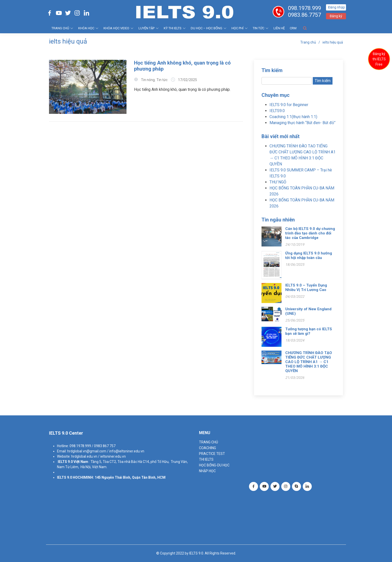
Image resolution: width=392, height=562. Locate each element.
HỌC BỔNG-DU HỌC (214, 465)
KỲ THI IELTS (175, 28)
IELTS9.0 (277, 111)
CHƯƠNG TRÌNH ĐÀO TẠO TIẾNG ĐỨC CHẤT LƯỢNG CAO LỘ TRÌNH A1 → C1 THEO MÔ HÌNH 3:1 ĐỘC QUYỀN (309, 362)
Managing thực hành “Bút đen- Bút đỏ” (302, 123)
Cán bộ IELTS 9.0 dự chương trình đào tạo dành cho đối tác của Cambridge (310, 233)
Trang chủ (308, 42)
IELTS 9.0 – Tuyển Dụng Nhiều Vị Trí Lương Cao (306, 288)
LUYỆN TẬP (149, 28)
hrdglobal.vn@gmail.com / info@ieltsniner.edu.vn (106, 451)
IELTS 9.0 (65, 462)
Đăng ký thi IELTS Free (379, 59)
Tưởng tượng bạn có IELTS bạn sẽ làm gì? (309, 331)
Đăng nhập (336, 7)
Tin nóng (148, 80)
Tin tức (261, 28)
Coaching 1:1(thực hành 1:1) (293, 117)
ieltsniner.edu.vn (113, 456)
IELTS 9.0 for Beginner (289, 105)
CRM (293, 28)
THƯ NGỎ (278, 182)
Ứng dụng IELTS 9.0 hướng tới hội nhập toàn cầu (309, 255)
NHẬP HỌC (207, 471)
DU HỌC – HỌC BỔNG (209, 28)
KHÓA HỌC (88, 28)
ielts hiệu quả (333, 42)
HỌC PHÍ (240, 28)
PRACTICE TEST (212, 454)
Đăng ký (336, 16)
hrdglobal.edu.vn (84, 456)
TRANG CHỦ (62, 28)
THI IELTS (206, 459)
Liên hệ (279, 28)
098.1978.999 (304, 8)
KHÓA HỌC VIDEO (118, 28)
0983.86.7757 (304, 15)
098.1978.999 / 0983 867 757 (92, 446)
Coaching (207, 448)
